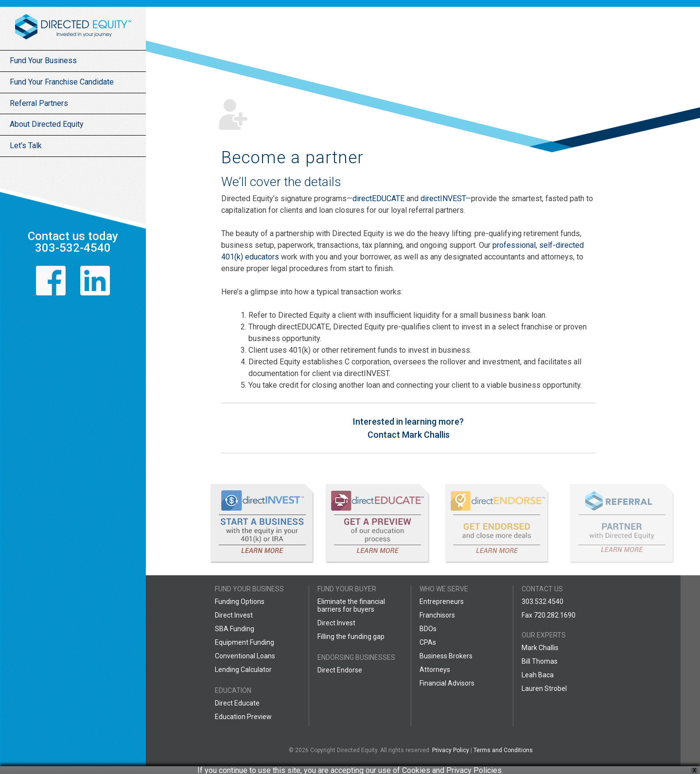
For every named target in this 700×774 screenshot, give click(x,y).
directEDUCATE (378, 198)
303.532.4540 (542, 602)
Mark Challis (540, 648)
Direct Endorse (340, 670)
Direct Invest (234, 615)
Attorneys (435, 670)
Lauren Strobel (544, 688)
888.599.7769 (542, 629)
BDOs (428, 629)
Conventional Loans (245, 656)
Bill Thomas (540, 661)
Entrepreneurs (442, 602)
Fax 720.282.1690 (549, 615)
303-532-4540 (73, 248)
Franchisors (437, 615)
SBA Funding (235, 629)
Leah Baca (538, 675)
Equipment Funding (245, 642)
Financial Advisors (447, 683)
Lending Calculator (243, 670)
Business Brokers (446, 656)
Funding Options (240, 602)
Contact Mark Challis (409, 435)
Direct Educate (237, 703)
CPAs (428, 642)
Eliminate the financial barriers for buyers (351, 605)
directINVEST (443, 198)
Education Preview (243, 717)
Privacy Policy (451, 750)
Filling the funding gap (351, 636)
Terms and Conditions (503, 750)
